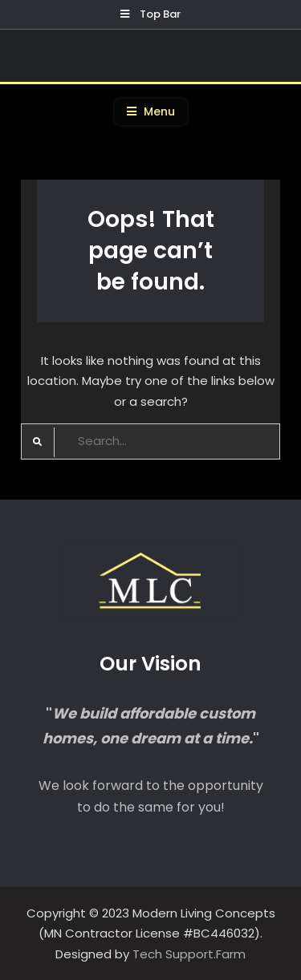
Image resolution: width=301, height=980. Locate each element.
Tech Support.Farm (189, 954)
